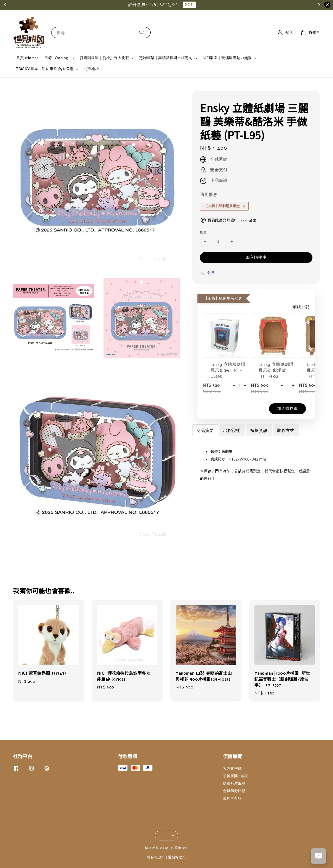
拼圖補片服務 (234, 783)
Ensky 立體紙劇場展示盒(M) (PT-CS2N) (224, 370)
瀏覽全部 (301, 307)
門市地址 (91, 69)
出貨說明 (232, 431)
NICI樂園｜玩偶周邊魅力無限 (227, 58)
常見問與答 (232, 798)
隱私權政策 (156, 857)
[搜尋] (142, 32)
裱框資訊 (259, 431)
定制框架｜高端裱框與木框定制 (166, 58)
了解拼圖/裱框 (235, 776)
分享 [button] (207, 273)
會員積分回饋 (234, 791)
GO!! (194, 5)
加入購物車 (256, 257)
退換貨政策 (177, 857)
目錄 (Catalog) (57, 58)
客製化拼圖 (232, 769)
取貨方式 (286, 431)
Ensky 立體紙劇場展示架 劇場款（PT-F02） (272, 370)
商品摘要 (205, 431)
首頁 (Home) (27, 58)
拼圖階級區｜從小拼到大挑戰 (105, 58)
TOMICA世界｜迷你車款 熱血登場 (45, 69)
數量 (204, 233)
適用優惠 (209, 195)
